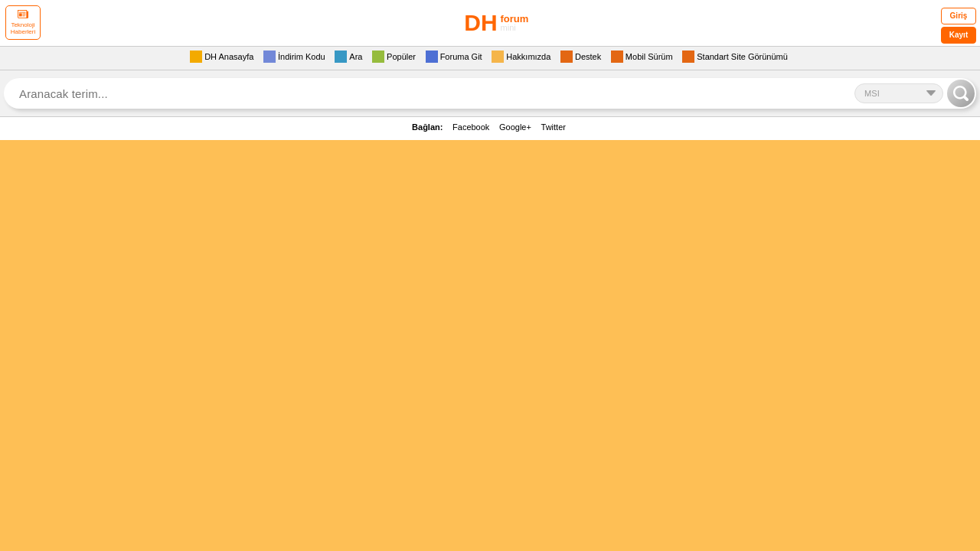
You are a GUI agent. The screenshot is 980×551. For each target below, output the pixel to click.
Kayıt (959, 35)
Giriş (959, 16)
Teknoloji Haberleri (23, 23)
